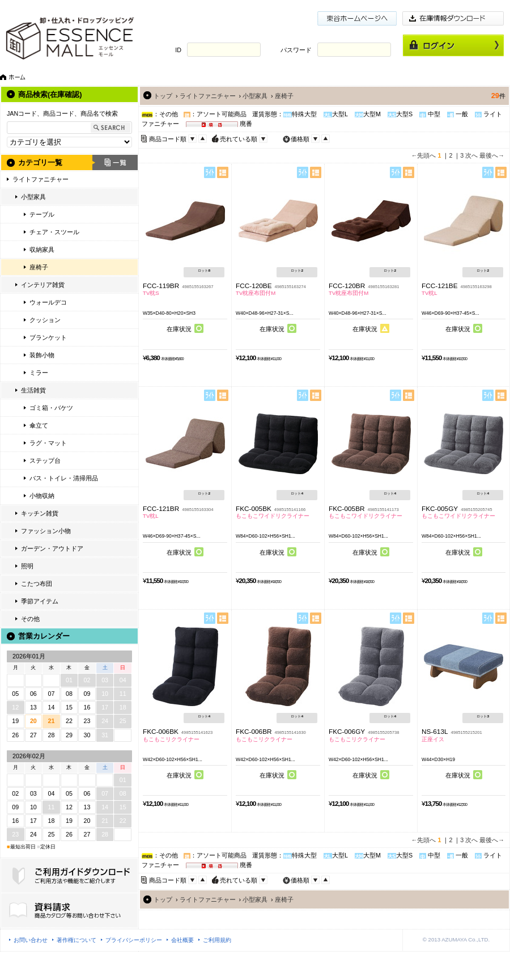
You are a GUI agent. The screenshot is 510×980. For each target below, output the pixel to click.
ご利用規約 (217, 940)
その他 (30, 619)
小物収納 (42, 496)
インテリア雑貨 (43, 285)
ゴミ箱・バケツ (51, 408)
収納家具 (42, 250)
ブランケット (48, 337)
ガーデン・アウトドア (52, 548)
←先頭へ (424, 155)
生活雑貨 (33, 390)
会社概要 (182, 940)
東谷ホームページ (357, 18)
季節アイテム (40, 601)
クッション (45, 320)
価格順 (300, 139)
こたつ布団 (37, 584)
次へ (471, 155)
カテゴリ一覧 (40, 162)
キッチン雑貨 (40, 513)
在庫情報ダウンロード (453, 18)
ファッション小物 (46, 531)
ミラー (39, 373)
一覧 (115, 162)
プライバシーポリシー (134, 940)
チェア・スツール (54, 232)
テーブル (42, 214)
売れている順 (239, 139)
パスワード (296, 50)
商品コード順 (168, 139)
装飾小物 (42, 355)
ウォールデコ (48, 302)
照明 (27, 566)
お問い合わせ (31, 940)
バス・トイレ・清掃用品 (64, 478)
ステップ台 (45, 461)
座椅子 (39, 267)
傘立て (39, 425)
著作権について (76, 940)
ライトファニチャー (41, 179)
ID (178, 50)
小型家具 (33, 197)
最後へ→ (492, 155)
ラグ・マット (48, 443)
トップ (163, 96)
